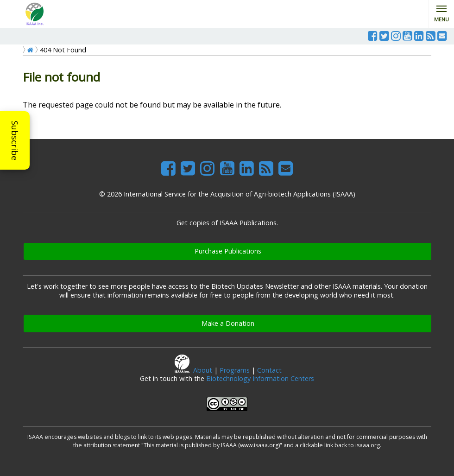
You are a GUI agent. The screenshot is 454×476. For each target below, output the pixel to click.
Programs (235, 370)
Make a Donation (228, 323)
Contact (269, 370)
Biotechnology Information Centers (260, 378)
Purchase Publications (228, 251)
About (203, 370)
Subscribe (15, 140)
